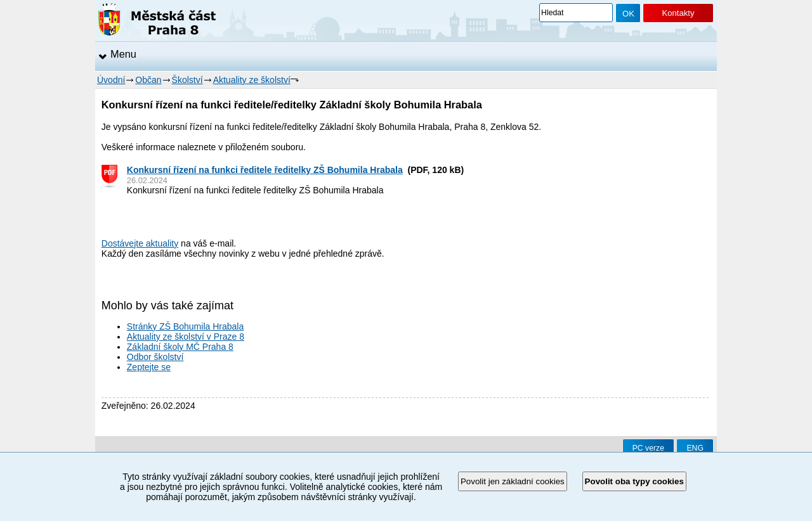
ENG (695, 448)
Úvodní (111, 80)
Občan (148, 80)
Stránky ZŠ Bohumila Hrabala (185, 326)
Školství (187, 80)
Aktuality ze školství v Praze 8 (186, 337)
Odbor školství (155, 357)
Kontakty (678, 13)
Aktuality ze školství (252, 80)
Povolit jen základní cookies (513, 481)
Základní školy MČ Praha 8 (180, 347)
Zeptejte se (149, 367)
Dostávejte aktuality (140, 243)
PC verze (648, 448)
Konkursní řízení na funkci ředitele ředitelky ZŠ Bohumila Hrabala (265, 170)
